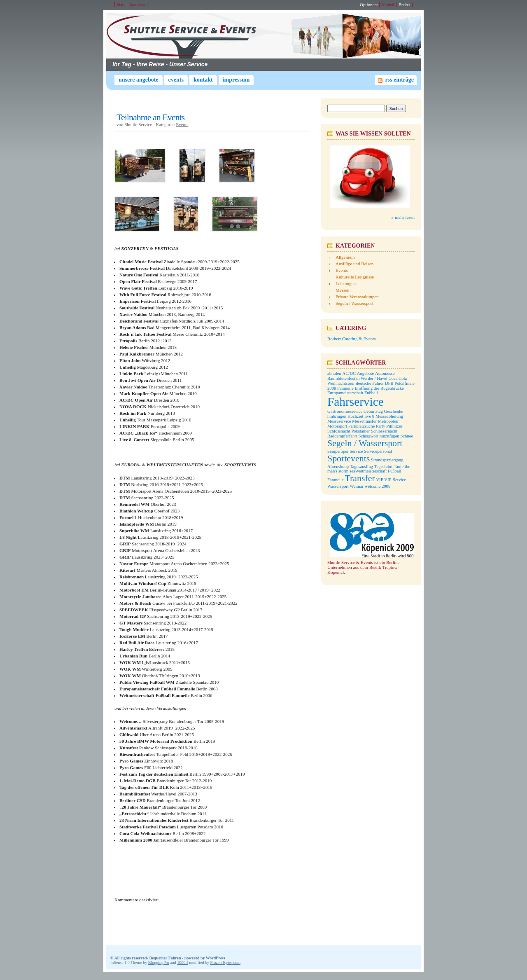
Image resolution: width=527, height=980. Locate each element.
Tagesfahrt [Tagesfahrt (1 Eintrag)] (384, 467)
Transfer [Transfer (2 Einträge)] (360, 478)
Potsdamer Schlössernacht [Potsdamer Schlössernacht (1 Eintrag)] (374, 431)
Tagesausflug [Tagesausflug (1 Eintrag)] (361, 467)
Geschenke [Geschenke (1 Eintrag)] (394, 411)
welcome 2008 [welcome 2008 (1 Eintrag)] (378, 486)
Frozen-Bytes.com (225, 962)
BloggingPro (159, 962)
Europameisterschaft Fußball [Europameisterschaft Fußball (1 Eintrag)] (353, 393)
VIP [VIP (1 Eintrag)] (379, 480)
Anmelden (138, 4)
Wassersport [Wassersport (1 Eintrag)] (338, 486)
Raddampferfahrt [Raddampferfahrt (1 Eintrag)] (342, 436)
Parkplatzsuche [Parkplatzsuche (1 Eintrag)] (362, 426)
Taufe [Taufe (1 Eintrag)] (399, 467)
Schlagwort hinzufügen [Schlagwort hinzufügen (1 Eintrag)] (379, 436)
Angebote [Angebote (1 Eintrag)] (365, 373)
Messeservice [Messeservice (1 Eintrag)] (339, 421)
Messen (343, 290)
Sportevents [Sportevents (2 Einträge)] (349, 458)
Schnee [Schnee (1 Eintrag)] (407, 436)
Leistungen (346, 283)
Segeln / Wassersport (354, 303)
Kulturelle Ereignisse (355, 277)
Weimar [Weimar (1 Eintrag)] (357, 486)
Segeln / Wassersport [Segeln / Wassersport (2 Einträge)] (365, 443)
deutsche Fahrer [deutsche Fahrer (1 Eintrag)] (370, 383)
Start (121, 4)
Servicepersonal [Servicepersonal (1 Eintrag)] (378, 451)
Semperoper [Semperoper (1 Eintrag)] (338, 451)
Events (176, 80)
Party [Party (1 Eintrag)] (381, 426)
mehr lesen (405, 217)
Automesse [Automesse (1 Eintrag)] (385, 373)
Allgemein (345, 257)
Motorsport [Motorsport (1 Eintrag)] (337, 426)
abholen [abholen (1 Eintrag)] (334, 373)
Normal (388, 5)
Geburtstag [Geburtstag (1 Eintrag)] (373, 411)
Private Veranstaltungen (357, 297)
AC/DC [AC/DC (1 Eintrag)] (349, 373)
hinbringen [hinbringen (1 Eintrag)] (337, 416)
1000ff (182, 962)
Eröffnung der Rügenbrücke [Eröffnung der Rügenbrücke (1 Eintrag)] (379, 388)
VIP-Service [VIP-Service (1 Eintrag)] (395, 480)
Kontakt (203, 80)
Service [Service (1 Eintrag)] (356, 451)
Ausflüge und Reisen (354, 264)
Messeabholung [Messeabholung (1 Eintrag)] (389, 416)
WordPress (216, 958)
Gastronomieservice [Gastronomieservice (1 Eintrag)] (345, 411)
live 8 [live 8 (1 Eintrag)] (369, 416)
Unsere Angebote (139, 80)
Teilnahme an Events (150, 117)
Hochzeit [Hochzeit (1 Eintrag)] (355, 416)
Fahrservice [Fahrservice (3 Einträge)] (356, 402)
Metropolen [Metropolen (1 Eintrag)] (388, 421)
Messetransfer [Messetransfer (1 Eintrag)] (364, 421)
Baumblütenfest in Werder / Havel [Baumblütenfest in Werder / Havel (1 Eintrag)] (357, 378)
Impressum (236, 80)
